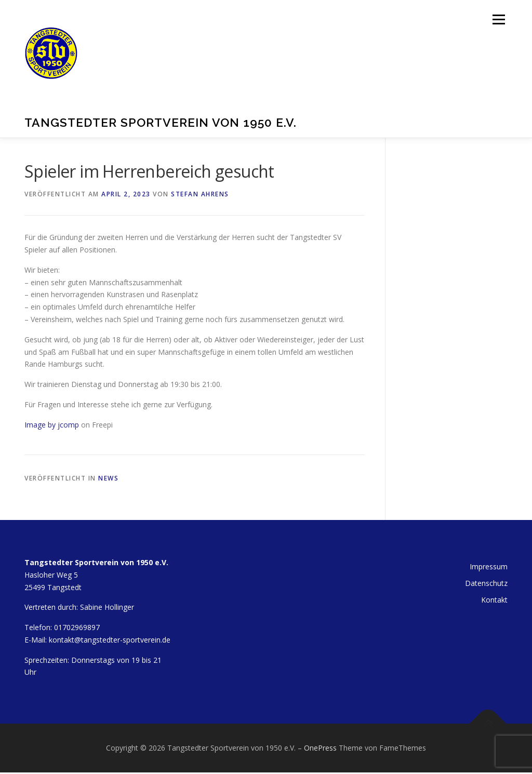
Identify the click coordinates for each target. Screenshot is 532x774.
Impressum (489, 566)
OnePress (320, 748)
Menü (498, 19)
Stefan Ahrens (200, 194)
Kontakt (494, 600)
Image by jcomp (52, 425)
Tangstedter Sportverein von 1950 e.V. (161, 122)
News (108, 478)
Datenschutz (486, 583)
